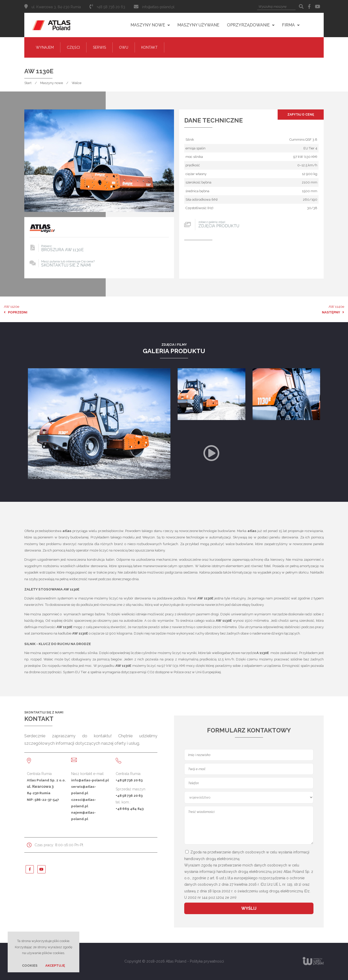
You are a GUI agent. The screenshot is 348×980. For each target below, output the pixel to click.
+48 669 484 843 (130, 809)
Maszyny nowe (52, 83)
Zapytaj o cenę (301, 115)
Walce (77, 83)
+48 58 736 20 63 (129, 780)
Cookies (30, 966)
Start (28, 83)
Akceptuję (55, 966)
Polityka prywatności (207, 961)
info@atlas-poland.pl (158, 7)
